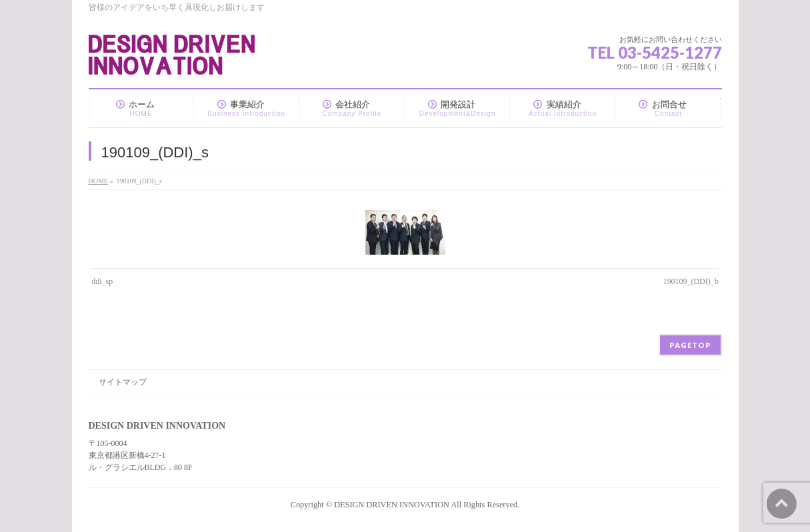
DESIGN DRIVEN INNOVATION (392, 505)
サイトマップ (123, 382)
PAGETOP (690, 345)
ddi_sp (102, 281)
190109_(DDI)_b (690, 281)
